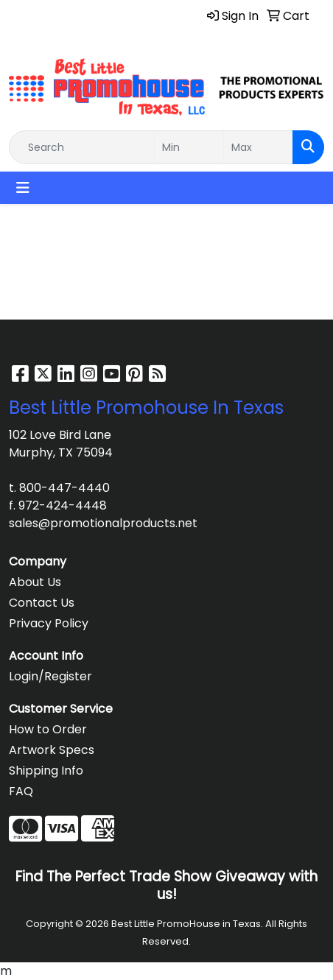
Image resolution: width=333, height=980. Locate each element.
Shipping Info (46, 771)
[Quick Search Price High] (258, 147)
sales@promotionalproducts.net (103, 523)
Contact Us (42, 603)
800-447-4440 (64, 488)
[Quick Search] (82, 147)
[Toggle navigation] (23, 188)
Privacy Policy (49, 623)
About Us (35, 582)
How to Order (48, 729)
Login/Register (50, 676)
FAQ (21, 791)
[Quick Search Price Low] (189, 147)
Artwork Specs (52, 750)
